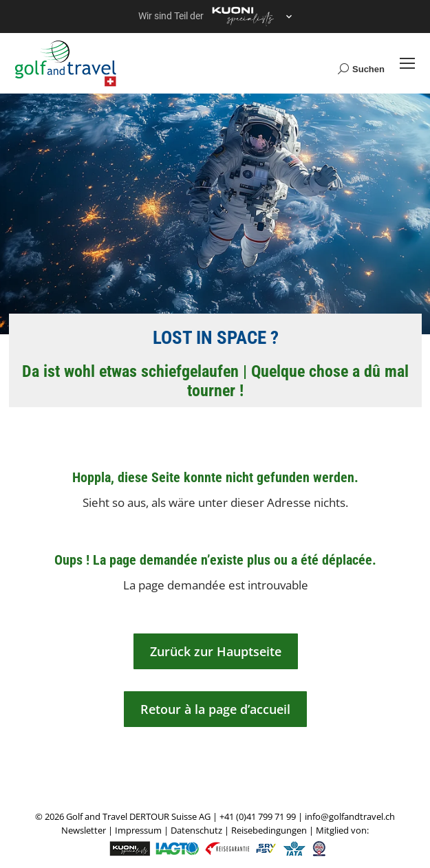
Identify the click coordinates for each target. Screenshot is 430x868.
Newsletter (84, 830)
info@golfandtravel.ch (350, 816)
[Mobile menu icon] (407, 63)
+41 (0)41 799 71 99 (258, 816)
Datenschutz (196, 830)
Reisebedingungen (269, 830)
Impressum (138, 830)
